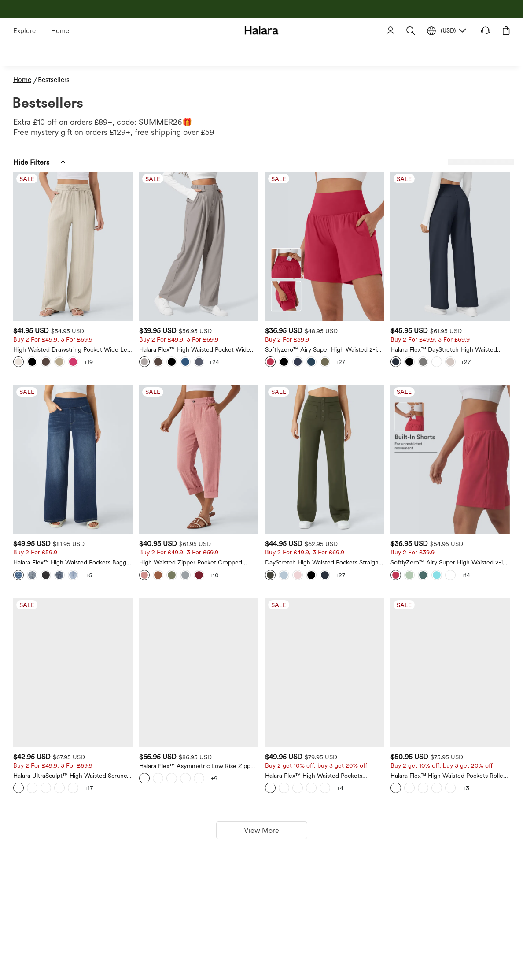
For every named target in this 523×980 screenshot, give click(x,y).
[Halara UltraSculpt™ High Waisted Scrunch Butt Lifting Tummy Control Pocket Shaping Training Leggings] (188, 570)
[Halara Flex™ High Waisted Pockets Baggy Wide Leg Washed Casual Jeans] (188, 398)
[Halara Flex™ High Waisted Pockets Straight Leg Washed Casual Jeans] (374, 570)
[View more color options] (221, 321)
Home (60, 31)
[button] (411, 31)
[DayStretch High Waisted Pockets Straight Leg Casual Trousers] (374, 398)
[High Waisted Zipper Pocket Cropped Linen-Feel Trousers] (281, 398)
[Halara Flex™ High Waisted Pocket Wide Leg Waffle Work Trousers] (281, 226)
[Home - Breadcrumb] (26, 80)
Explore (24, 31)
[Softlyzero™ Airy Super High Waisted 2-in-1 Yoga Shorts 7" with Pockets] (374, 226)
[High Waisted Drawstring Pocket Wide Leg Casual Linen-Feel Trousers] (188, 226)
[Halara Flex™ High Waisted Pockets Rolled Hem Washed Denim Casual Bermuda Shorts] (467, 570)
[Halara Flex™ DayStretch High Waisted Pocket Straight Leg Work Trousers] (467, 226)
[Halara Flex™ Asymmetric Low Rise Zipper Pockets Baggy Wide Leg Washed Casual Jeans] (281, 570)
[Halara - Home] (262, 30)
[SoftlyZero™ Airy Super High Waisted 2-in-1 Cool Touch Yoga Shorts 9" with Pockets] (467, 398)
